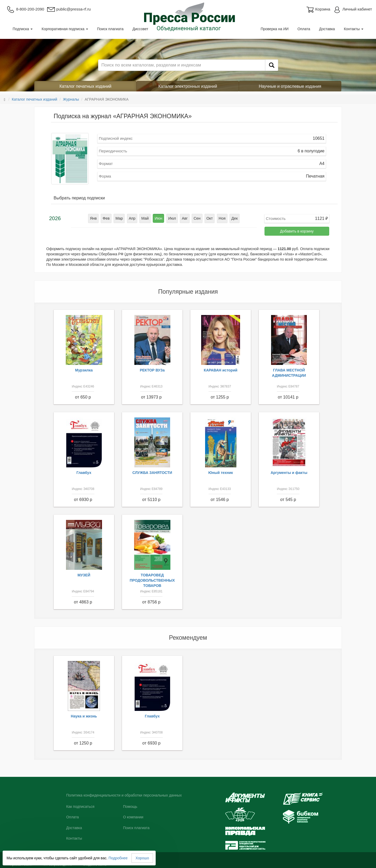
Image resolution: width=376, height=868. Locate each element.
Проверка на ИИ (275, 29)
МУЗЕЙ (84, 575)
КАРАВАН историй (221, 370)
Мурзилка (84, 370)
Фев (108, 218)
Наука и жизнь (84, 716)
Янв (95, 218)
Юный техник (221, 473)
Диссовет (140, 29)
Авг (184, 218)
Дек (233, 218)
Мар (120, 218)
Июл (172, 218)
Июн (159, 218)
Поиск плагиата (110, 29)
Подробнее (118, 858)
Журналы (71, 99)
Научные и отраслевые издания (290, 86)
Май (146, 218)
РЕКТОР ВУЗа (152, 370)
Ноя (220, 218)
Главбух (84, 473)
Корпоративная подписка (65, 29)
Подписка (23, 29)
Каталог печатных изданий (85, 86)
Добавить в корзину (297, 231)
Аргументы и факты (289, 473)
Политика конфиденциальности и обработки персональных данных (124, 795)
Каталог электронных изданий (188, 86)
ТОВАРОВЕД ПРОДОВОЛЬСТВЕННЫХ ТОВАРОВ (152, 580)
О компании (133, 817)
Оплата (304, 29)
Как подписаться (80, 807)
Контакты (354, 29)
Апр (133, 218)
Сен (196, 218)
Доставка (327, 29)
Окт (209, 218)
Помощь (130, 807)
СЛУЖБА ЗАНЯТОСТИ (152, 473)
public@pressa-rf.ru (69, 9)
